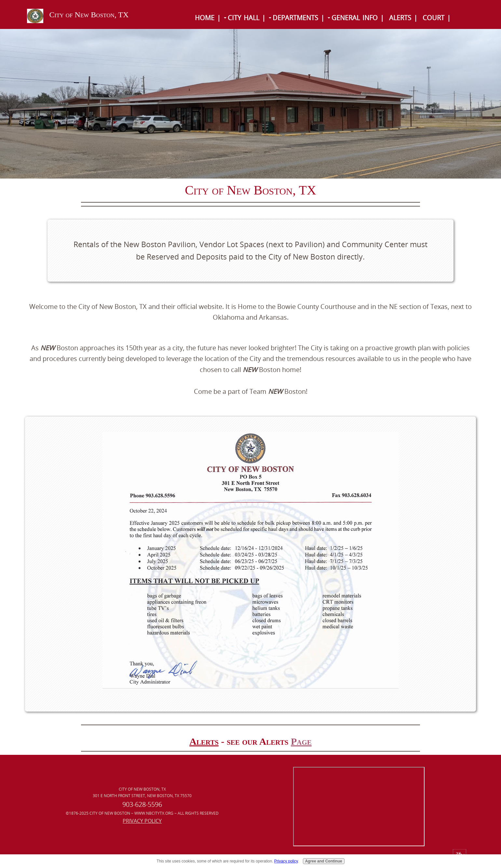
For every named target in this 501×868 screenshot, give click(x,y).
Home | (208, 18)
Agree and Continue (324, 861)
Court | (437, 18)
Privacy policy (286, 861)
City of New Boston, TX (89, 15)
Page (301, 741)
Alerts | (403, 18)
